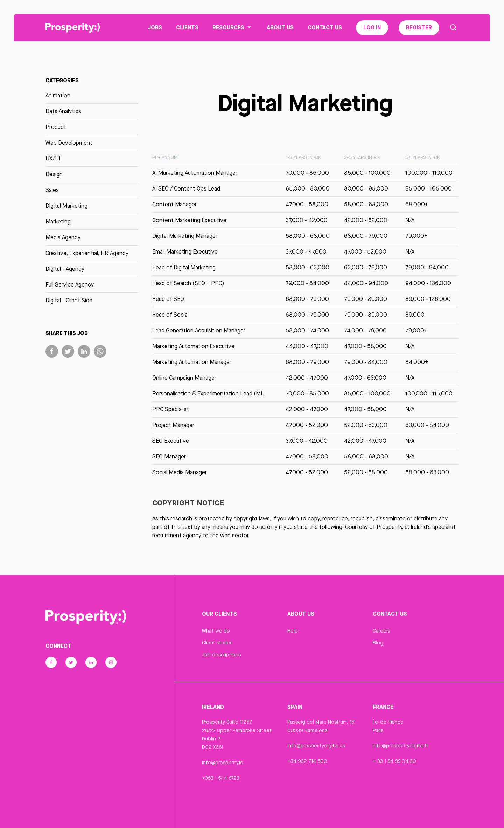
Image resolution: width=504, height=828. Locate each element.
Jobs (155, 28)
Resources (233, 28)
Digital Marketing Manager (185, 236)
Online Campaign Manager (184, 378)
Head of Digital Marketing (184, 268)
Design (54, 175)
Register (419, 28)
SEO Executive (171, 441)
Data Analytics (63, 112)
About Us (280, 28)
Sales (52, 190)
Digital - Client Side (69, 301)
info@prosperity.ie (223, 763)
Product (56, 127)
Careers (381, 631)
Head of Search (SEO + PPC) (188, 284)
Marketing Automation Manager (192, 362)
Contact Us (325, 28)
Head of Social (170, 315)
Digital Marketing (66, 206)
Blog (378, 643)
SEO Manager (169, 457)
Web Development (69, 143)
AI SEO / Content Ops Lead (186, 189)
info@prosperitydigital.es (316, 746)
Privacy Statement (223, 815)
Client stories (217, 643)
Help (293, 631)
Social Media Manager (180, 473)
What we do (216, 631)
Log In (372, 28)
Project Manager (173, 425)
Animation (58, 96)
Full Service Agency (70, 285)
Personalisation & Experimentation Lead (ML (208, 394)
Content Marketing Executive (189, 220)
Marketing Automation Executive (193, 347)
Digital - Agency (65, 269)
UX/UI (53, 159)
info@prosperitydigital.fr (400, 746)
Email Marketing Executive (185, 252)
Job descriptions (221, 655)
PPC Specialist (171, 410)
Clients (187, 28)
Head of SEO (168, 299)
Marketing (58, 222)
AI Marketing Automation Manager (195, 173)
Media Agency (63, 238)
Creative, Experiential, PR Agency (87, 253)
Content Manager (174, 205)
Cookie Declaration (309, 815)
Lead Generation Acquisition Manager (199, 331)
